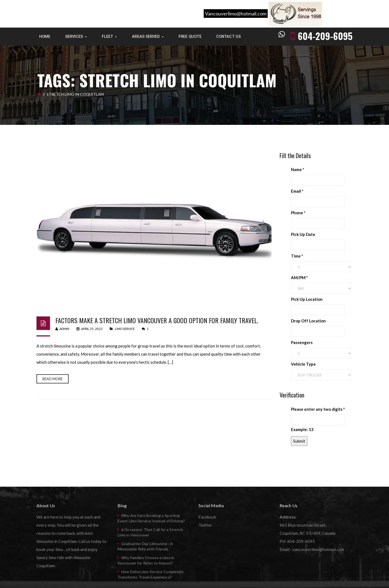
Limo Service (125, 329)
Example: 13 (302, 429)
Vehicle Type (303, 364)
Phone (298, 213)
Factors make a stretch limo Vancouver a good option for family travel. (157, 320)
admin (62, 329)
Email (297, 191)
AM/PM (299, 278)
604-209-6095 (325, 36)
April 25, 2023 (90, 329)
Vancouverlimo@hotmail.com (236, 14)
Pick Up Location (307, 299)
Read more (53, 379)
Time (297, 256)
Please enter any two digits (318, 409)
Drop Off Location (308, 321)
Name (298, 169)
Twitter (205, 525)
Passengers (302, 342)
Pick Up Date (303, 234)
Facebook (207, 517)
